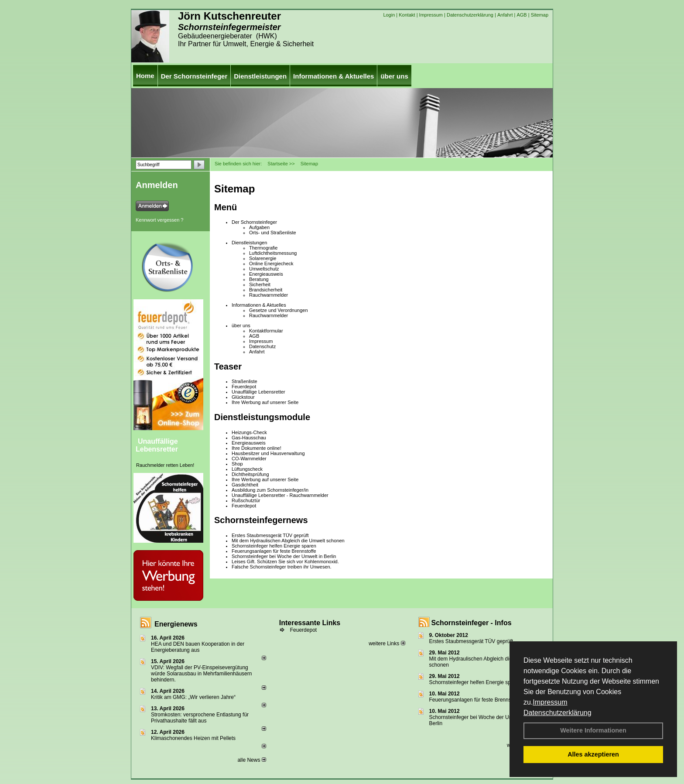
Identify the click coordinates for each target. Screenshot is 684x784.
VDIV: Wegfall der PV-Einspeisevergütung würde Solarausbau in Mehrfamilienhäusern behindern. (201, 674)
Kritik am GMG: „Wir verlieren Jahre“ (193, 697)
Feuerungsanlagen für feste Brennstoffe (274, 551)
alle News (251, 760)
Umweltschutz (264, 269)
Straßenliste (245, 381)
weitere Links (387, 644)
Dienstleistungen (260, 76)
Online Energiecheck (271, 264)
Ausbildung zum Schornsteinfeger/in (270, 490)
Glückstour (243, 397)
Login (389, 15)
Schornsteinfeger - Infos (472, 623)
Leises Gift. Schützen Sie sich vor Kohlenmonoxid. (285, 561)
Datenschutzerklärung (557, 713)
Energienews (176, 624)
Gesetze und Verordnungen (279, 310)
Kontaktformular (266, 331)
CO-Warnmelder (249, 459)
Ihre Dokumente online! (256, 448)
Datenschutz (262, 346)
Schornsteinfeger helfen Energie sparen (274, 546)
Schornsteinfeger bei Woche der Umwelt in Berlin (284, 556)
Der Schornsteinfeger (194, 76)
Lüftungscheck (247, 469)
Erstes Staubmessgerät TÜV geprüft (270, 535)
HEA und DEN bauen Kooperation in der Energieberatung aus (198, 647)
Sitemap (540, 15)
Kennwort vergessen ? (159, 220)
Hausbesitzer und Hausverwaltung (268, 453)
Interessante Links (310, 623)
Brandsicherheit (266, 290)
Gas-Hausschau (249, 438)
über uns (394, 76)
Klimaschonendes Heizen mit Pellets (193, 738)
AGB (522, 15)
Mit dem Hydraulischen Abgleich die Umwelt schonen (288, 541)
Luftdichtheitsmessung (273, 253)
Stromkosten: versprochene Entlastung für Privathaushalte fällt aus (200, 718)
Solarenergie (263, 258)
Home (145, 76)
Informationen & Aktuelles (333, 76)
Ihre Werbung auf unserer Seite (265, 402)
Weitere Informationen (593, 730)
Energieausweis (266, 274)
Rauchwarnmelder (268, 295)
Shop (237, 464)
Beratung (259, 279)
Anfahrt (505, 15)
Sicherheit (260, 284)
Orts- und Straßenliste (273, 233)
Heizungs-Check (249, 432)
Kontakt (407, 15)
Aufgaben (259, 227)
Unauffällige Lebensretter (157, 445)
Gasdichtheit (245, 485)
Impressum (550, 702)
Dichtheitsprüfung (250, 474)
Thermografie (263, 248)
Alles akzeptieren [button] (593, 754)
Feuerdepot (244, 387)
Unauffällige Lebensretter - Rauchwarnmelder (280, 495)
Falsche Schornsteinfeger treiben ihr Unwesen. (282, 567)
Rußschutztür (246, 500)
